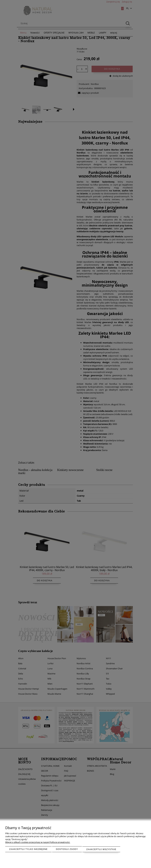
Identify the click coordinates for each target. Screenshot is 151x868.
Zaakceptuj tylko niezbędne (28, 849)
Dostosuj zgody (67, 849)
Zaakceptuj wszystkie (101, 849)
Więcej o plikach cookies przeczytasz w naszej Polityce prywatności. (38, 842)
